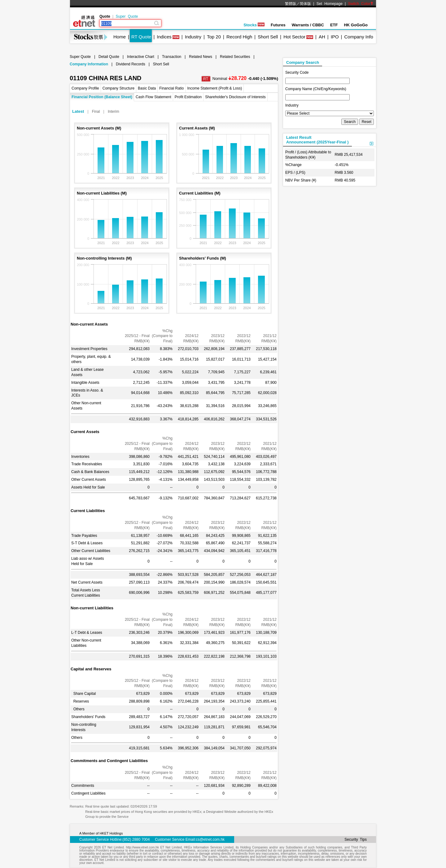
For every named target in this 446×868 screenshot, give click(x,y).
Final (96, 112)
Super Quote (127, 16)
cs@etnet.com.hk (210, 840)
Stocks (254, 25)
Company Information (89, 64)
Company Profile (85, 88)
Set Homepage (330, 4)
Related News (201, 57)
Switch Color (361, 4)
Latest (78, 111)
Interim (114, 112)
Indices (164, 37)
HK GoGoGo (356, 25)
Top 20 (214, 37)
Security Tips (356, 840)
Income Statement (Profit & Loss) (215, 88)
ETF (334, 25)
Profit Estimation (188, 97)
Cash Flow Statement (153, 97)
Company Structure (118, 88)
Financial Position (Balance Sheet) (102, 97)
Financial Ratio (171, 88)
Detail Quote (109, 57)
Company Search (303, 62)
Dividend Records (131, 64)
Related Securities (235, 57)
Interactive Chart (141, 57)
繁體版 (291, 4)
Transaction (172, 57)
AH (322, 37)
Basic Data (147, 88)
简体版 (305, 4)
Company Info (359, 37)
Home (120, 37)
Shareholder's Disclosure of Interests (235, 97)
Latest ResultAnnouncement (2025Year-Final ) (317, 140)
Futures (278, 25)
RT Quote (141, 37)
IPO (335, 37)
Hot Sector (294, 37)
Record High (239, 37)
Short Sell (268, 37)
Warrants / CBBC (308, 25)
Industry (193, 37)
